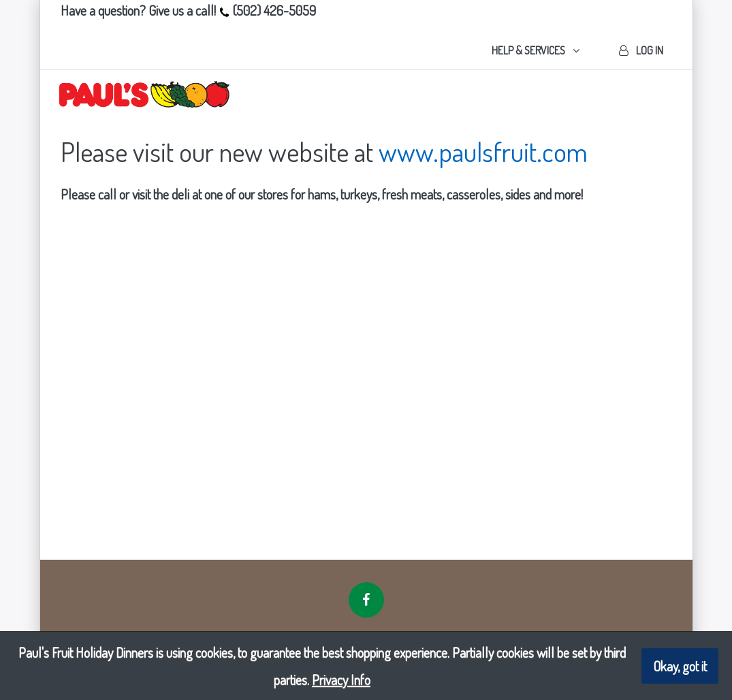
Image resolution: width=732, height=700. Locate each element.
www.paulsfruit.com (483, 151)
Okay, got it (680, 666)
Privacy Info (341, 680)
